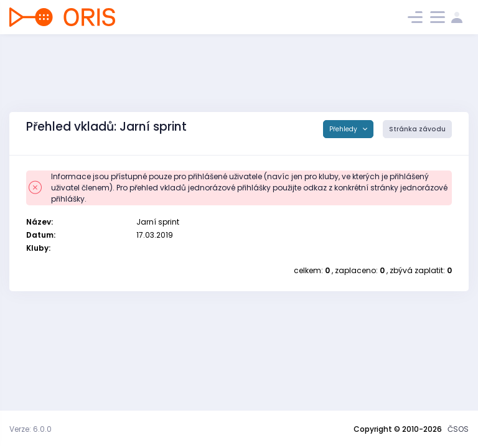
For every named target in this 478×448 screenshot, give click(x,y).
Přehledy (344, 129)
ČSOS (458, 429)
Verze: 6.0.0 (30, 429)
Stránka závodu (417, 129)
